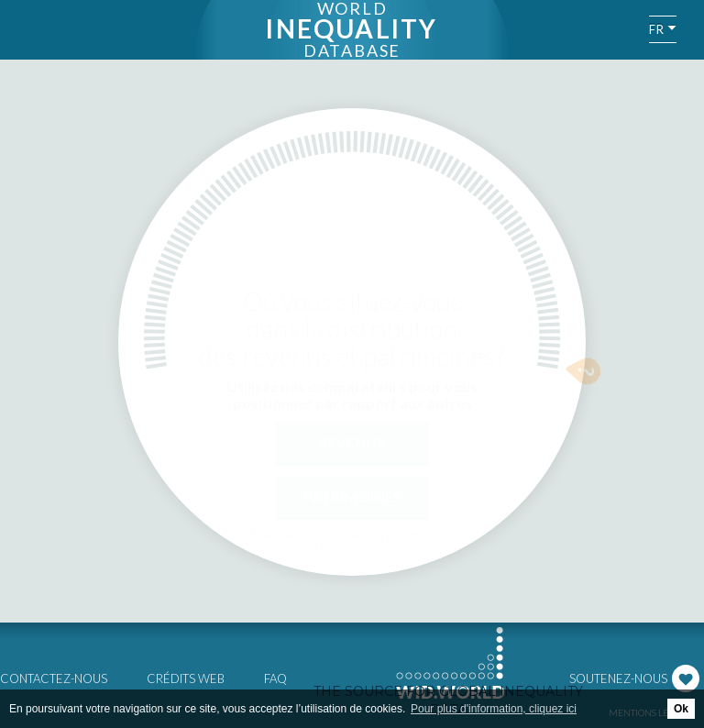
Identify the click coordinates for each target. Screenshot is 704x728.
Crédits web (186, 678)
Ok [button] (681, 709)
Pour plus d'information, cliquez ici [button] (494, 709)
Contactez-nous (54, 678)
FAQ (275, 678)
